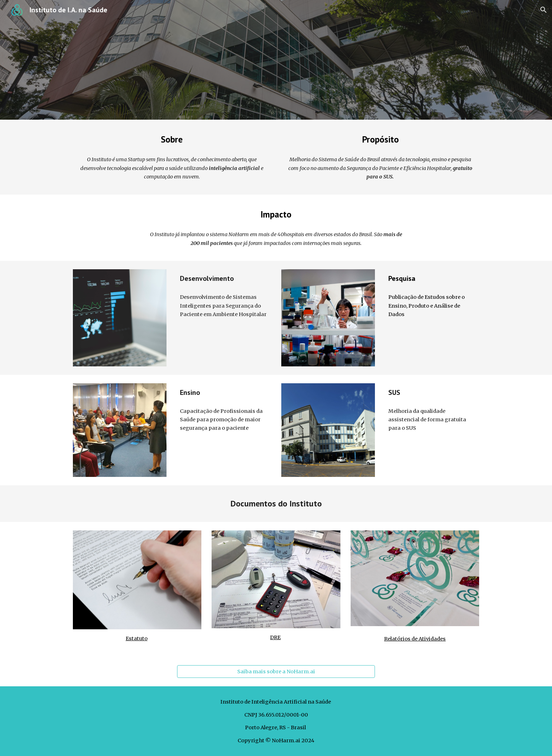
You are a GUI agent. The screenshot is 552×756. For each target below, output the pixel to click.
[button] (544, 10)
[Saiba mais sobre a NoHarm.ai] (276, 672)
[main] (172, 139)
